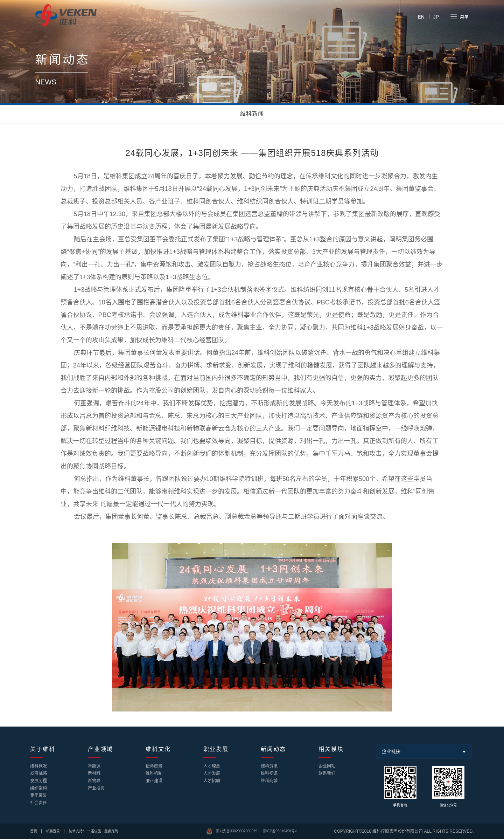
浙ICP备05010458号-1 (280, 831)
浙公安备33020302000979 (237, 831)
